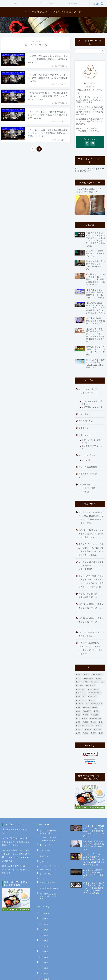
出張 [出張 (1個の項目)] (79, 711)
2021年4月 (42, 952)
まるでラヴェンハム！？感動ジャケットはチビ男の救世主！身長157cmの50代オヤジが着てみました (91, 550)
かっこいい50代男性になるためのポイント (88, 393)
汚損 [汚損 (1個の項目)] (87, 722)
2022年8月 (42, 927)
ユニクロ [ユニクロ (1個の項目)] (80, 704)
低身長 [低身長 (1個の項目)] (87, 708)
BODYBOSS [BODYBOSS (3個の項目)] (98, 675)
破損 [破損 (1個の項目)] (102, 722)
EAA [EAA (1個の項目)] (79, 679)
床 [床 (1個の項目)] (78, 718)
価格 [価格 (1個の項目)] (96, 708)
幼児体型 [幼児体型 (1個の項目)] (96, 715)
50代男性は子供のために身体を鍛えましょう (91, 634)
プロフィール (46, 3)
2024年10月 (43, 905)
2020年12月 (43, 957)
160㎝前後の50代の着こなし (92, 403)
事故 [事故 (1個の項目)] (79, 708)
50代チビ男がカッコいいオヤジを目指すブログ (54, 12)
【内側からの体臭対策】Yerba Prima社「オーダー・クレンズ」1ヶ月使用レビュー (91, 648)
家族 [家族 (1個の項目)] (87, 715)
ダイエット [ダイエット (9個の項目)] (81, 689)
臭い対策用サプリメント (92, 447)
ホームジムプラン (87, 455)
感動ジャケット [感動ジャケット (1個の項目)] (96, 718)
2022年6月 (42, 935)
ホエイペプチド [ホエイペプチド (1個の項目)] (96, 693)
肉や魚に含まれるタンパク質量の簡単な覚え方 (91, 596)
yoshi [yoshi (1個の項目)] (99, 679)
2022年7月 (42, 931)
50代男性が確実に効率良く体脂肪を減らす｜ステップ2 (91, 608)
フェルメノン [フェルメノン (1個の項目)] (82, 693)
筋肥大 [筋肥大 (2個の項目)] (80, 729)
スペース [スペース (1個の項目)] (80, 686)
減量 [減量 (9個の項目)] (94, 722)
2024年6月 (42, 910)
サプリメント (85, 435)
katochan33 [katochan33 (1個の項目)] (89, 679)
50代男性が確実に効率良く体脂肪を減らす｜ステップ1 (91, 622)
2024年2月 (42, 918)
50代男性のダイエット (92, 407)
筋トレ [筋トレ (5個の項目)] (100, 726)
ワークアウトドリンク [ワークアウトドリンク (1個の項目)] (95, 704)
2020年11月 (43, 961)
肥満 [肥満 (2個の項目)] (79, 733)
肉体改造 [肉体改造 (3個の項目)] (99, 729)
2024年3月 (42, 914)
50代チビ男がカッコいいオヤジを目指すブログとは (88, 488)
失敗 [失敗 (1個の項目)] (79, 715)
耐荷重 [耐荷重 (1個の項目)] (89, 729)
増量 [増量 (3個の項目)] (97, 711)
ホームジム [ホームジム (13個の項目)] (81, 697)
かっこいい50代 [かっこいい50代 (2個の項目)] (82, 682)
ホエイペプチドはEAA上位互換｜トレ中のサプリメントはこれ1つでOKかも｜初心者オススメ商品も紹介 (91, 581)
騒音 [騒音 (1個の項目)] (102, 733)
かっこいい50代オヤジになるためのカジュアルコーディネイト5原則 (91, 565)
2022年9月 (42, 922)
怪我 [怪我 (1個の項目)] (85, 718)
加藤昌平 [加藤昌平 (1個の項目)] (88, 711)
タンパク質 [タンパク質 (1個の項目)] (92, 686)
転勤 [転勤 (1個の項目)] (87, 733)
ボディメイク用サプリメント (92, 441)
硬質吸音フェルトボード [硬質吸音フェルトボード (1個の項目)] (85, 726)
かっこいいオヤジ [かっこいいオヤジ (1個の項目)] (98, 682)
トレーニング (85, 414)
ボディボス (87, 460)
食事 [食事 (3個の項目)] (94, 733)
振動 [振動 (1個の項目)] (79, 722)
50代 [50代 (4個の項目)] (79, 675)
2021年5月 (42, 948)
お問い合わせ (75, 3)
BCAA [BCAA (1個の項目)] (87, 675)
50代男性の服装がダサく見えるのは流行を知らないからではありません (91, 534)
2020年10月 (43, 965)
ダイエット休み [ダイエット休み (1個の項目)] (94, 689)
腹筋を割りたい (86, 421)
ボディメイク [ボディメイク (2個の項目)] (82, 700)
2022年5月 (42, 940)
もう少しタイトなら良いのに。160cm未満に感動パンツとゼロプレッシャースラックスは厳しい (91, 518)
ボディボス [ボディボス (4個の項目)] (93, 697)
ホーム (17, 3)
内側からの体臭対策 (88, 467)
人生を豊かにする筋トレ (88, 476)
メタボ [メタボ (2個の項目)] (93, 700)
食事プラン (84, 428)
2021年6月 (42, 944)
